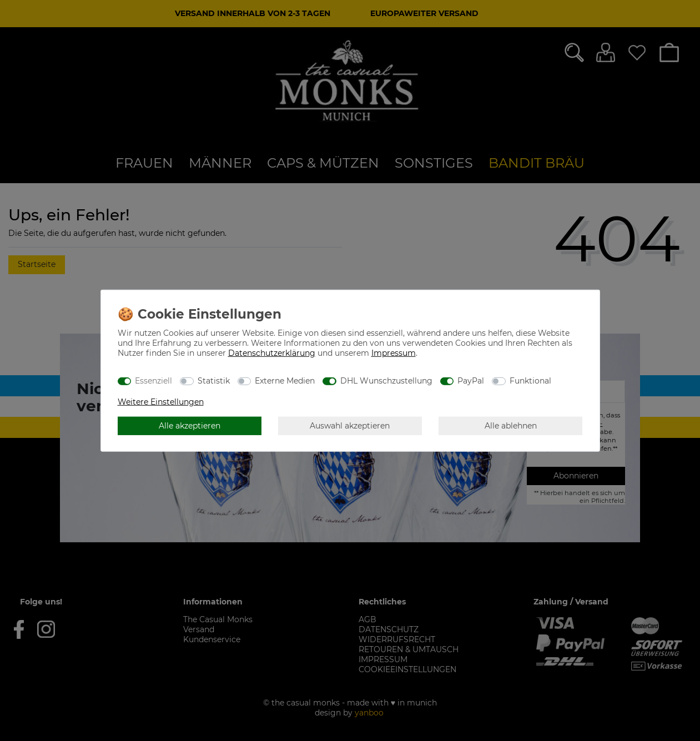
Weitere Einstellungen (161, 402)
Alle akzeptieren (190, 425)
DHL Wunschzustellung (386, 380)
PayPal (471, 380)
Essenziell (153, 380)
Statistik (214, 380)
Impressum (394, 353)
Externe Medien (285, 380)
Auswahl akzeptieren (350, 425)
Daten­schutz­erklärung (272, 353)
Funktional (530, 380)
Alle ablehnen (511, 425)
